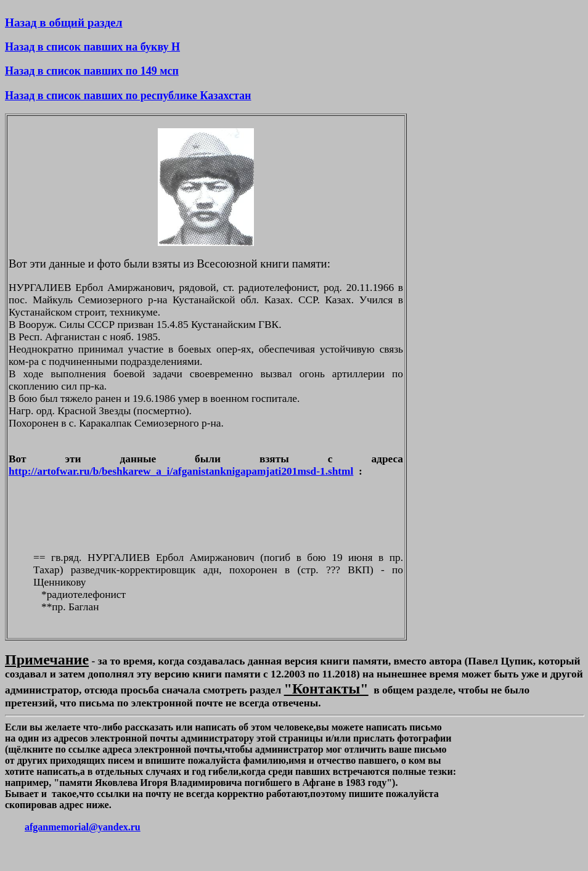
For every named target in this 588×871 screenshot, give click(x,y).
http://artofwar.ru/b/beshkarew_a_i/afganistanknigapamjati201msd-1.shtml (181, 471)
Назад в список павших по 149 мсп (92, 71)
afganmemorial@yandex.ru (83, 827)
